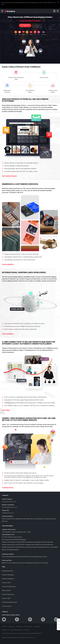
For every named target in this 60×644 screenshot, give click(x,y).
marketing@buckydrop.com (10, 507)
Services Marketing (8, 264)
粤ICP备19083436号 (36, 633)
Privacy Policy (28, 627)
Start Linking (6, 410)
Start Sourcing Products (9, 176)
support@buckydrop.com (9, 502)
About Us (5, 627)
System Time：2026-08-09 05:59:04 (16, 630)
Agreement (37, 627)
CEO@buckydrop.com (8, 513)
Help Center (20, 627)
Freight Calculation (7, 334)
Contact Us (12, 627)
